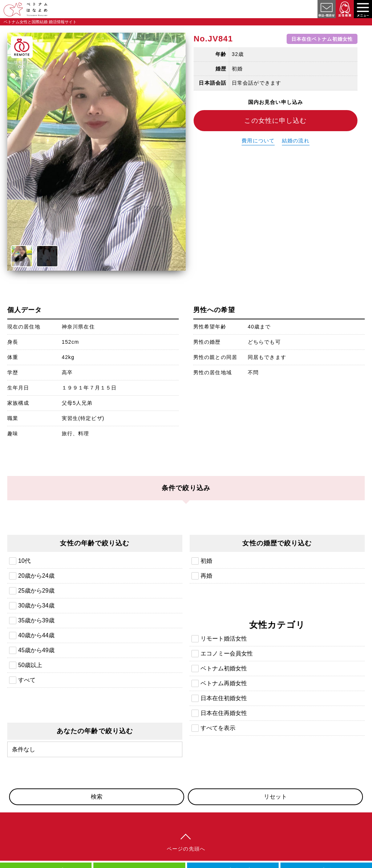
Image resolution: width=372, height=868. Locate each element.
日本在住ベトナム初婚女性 (322, 39)
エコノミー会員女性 (227, 653)
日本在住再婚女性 (224, 713)
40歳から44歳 (36, 635)
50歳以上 (30, 665)
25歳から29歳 (36, 591)
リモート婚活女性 (224, 639)
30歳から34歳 (36, 605)
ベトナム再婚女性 (224, 683)
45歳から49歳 (36, 650)
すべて (27, 680)
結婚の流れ (296, 141)
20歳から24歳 (36, 576)
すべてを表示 (218, 728)
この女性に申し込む (275, 121)
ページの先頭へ (186, 849)
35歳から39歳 (36, 620)
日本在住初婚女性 (224, 698)
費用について (258, 141)
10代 (24, 561)
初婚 (206, 561)
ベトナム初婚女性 (224, 668)
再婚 (206, 576)
